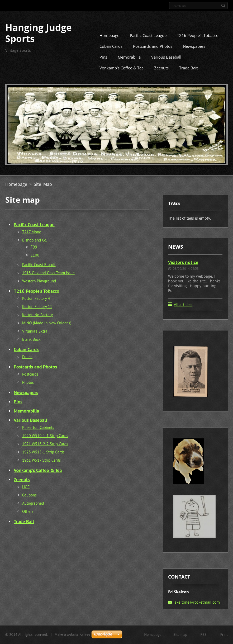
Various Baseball (166, 65)
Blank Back (31, 347)
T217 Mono (32, 240)
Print (224, 636)
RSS (204, 636)
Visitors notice (183, 270)
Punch (27, 365)
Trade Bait (188, 76)
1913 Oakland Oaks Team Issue (48, 281)
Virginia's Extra (35, 339)
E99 (34, 255)
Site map (180, 636)
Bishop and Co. (35, 248)
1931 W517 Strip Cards (41, 468)
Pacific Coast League (148, 43)
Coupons (29, 503)
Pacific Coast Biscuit (39, 273)
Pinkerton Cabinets (38, 435)
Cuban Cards (111, 54)
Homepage (109, 43)
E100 (35, 263)
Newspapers (194, 54)
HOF (26, 495)
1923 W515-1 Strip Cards (43, 460)
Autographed (33, 511)
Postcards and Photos (153, 54)
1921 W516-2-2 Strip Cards (45, 452)
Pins (103, 65)
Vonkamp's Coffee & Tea (122, 76)
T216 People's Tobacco (198, 43)
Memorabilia (129, 65)
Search (223, 6)
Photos (28, 390)
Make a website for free (72, 636)
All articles (183, 312)
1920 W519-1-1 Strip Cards (45, 444)
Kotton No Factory (37, 323)
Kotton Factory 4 (36, 306)
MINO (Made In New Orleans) (47, 331)
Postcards (30, 382)
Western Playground (39, 289)
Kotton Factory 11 (37, 314)
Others (28, 519)
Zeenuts (161, 76)
